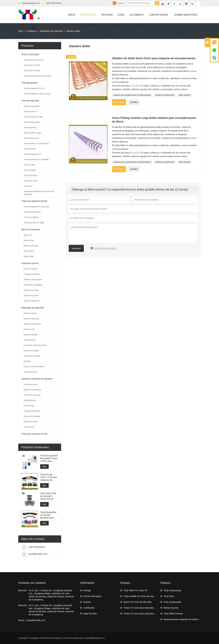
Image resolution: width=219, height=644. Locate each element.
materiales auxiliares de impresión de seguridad (39, 193)
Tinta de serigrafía (31, 217)
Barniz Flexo (29, 251)
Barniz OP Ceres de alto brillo (137, 602)
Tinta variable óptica (32, 122)
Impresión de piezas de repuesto (37, 379)
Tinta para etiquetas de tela (34, 201)
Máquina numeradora (32, 390)
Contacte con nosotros (32, 583)
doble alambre (185, 95)
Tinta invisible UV (31, 112)
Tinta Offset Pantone (32, 71)
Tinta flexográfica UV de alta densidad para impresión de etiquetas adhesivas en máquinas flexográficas (48, 515)
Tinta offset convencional (34, 60)
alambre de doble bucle (165, 95)
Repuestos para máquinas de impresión (182, 619)
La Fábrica (136, 15)
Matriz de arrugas (31, 335)
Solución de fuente (31, 296)
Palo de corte (29, 329)
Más (44, 467)
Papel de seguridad (32, 106)
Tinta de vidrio (29, 165)
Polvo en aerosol (30, 269)
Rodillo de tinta (30, 400)
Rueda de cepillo (30, 422)
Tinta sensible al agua (33, 133)
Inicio (72, 15)
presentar (76, 248)
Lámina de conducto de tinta (35, 345)
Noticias (107, 15)
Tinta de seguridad (30, 101)
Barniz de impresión (31, 229)
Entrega (87, 590)
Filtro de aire (29, 427)
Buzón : (22, 620)
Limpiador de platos (32, 274)
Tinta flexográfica (30, 83)
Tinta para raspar (31, 181)
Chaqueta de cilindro (32, 411)
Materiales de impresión (51, 31)
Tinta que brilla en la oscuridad (36, 159)
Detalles (134, 102)
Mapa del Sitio (90, 614)
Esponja (27, 361)
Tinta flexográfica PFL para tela (36, 207)
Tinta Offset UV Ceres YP (136, 590)
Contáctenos (159, 15)
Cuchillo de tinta (30, 372)
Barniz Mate (29, 256)
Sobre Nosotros (186, 15)
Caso (121, 15)
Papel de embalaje (31, 351)
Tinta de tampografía (32, 212)
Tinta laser (28, 186)
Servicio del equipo (92, 596)
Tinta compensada (30, 54)
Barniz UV (28, 235)
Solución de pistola (31, 290)
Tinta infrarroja (30, 149)
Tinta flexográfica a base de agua (37, 94)
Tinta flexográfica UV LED (34, 88)
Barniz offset (29, 240)
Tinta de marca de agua (33, 117)
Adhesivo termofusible (33, 280)
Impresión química (30, 263)
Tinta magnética (30, 128)
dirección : (23, 590)
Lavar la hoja (29, 406)
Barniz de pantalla (31, 246)
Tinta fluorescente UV (32, 154)
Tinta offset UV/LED (32, 65)
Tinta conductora (30, 175)
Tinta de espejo (30, 170)
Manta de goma (30, 313)
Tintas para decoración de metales (38, 76)
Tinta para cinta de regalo (34, 223)
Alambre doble (30, 340)
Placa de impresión (31, 319)
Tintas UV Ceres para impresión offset (142, 608)
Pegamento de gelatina (33, 285)
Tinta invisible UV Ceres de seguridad (141, 596)
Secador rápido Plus (32, 301)
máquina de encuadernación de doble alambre (132, 95)
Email (119, 102)
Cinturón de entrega (32, 416)
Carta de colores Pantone (34, 367)
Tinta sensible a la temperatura (36, 143)
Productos (88, 15)
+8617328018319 (54, 3)
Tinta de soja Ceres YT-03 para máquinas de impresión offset (49, 477)
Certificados (89, 608)
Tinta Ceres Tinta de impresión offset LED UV (48, 496)
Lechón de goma (30, 384)
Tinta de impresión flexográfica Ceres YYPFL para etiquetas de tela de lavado (49, 458)
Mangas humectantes (32, 324)
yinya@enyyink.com (31, 3)
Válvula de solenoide (32, 395)
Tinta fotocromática (31, 138)
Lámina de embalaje (32, 356)
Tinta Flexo (169, 596)
